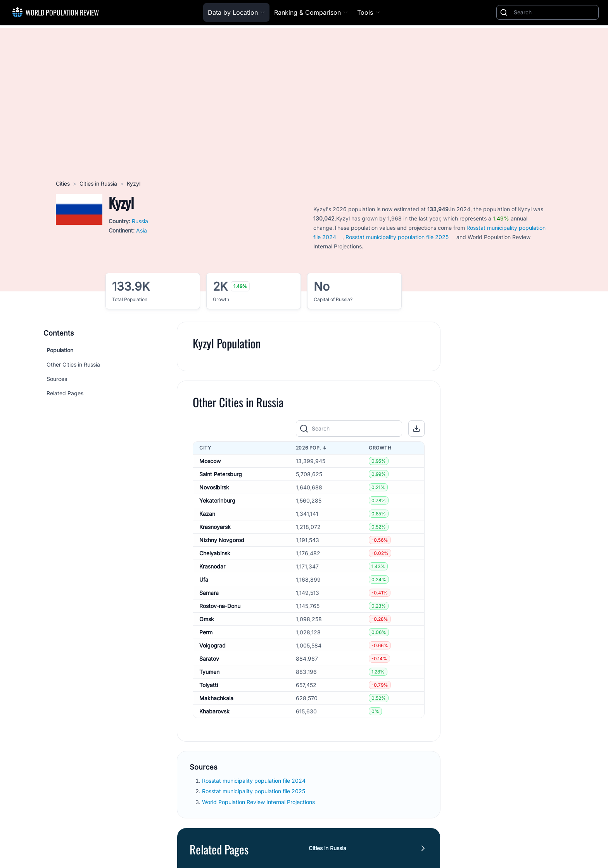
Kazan (207, 514)
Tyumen (209, 672)
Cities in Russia (98, 183)
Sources (57, 379)
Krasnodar (212, 566)
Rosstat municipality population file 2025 (397, 237)
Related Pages (65, 393)
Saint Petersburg (221, 474)
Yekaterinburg (217, 500)
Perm (206, 632)
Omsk (207, 619)
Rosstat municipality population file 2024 (254, 781)
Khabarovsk (214, 711)
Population (60, 350)
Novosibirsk (214, 487)
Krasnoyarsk (215, 527)
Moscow (210, 461)
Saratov (209, 659)
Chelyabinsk (215, 553)
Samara (209, 593)
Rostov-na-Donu (220, 606)
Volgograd (212, 645)
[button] (416, 429)
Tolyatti (209, 685)
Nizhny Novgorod (222, 540)
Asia (142, 230)
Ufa (204, 580)
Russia (140, 221)
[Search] (554, 12)
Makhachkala (216, 698)
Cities (63, 183)
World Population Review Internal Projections (258, 802)
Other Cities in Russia (73, 364)
